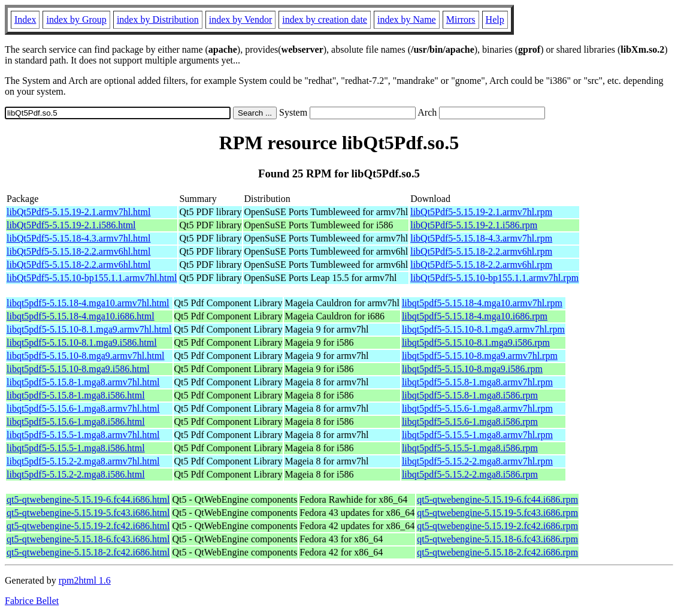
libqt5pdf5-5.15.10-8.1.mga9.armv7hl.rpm (483, 329)
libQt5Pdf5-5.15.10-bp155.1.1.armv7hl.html (92, 278)
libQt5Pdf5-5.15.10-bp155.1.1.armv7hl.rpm (494, 278)
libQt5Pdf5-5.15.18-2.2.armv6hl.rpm (481, 251)
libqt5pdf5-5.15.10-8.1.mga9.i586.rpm (476, 342)
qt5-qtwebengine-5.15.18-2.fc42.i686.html (88, 552)
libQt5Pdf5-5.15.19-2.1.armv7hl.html (78, 212)
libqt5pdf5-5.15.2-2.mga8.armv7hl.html (83, 461)
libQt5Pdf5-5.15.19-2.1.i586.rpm (474, 225)
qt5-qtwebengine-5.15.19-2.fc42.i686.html (88, 526)
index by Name (407, 19)
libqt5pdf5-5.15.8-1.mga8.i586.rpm (470, 395)
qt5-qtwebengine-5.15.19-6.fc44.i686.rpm (497, 499)
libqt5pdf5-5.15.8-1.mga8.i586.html (76, 395)
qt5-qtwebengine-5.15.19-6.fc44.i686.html (88, 499)
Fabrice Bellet (32, 601)
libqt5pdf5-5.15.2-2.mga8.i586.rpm (470, 474)
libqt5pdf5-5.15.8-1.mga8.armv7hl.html (83, 382)
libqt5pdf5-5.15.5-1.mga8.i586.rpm (470, 448)
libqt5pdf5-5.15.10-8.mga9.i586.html (78, 369)
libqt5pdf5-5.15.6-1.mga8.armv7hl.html (83, 408)
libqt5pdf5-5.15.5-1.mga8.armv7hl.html (83, 435)
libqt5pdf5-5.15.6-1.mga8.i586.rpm (470, 422)
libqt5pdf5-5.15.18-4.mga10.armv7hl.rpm (482, 303)
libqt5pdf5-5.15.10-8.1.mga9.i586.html (82, 342)
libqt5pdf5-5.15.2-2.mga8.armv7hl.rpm (477, 461)
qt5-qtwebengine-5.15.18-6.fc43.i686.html (88, 539)
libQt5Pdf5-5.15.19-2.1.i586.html (71, 225)
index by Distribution (158, 19)
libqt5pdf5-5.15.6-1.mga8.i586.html (76, 422)
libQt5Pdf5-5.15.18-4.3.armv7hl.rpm (481, 238)
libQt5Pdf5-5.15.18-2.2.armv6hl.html (78, 251)
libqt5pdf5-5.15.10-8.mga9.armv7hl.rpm (480, 356)
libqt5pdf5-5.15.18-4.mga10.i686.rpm (475, 316)
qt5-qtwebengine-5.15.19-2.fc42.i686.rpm (497, 526)
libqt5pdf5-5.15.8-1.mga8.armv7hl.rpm (477, 382)
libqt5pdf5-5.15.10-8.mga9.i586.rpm (472, 369)
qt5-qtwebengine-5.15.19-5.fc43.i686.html (88, 513)
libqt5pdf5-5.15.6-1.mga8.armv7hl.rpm (477, 408)
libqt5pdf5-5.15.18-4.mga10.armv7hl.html (88, 303)
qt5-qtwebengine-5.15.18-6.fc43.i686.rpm (497, 539)
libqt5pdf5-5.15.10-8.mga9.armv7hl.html (86, 356)
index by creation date (325, 19)
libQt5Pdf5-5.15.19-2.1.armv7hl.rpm (481, 212)
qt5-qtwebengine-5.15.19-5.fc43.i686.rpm (497, 513)
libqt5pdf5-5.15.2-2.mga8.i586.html (76, 474)
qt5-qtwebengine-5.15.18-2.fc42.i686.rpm (497, 552)
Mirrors (461, 19)
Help (495, 19)
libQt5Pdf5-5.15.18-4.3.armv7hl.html (78, 238)
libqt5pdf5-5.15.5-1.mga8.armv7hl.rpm (477, 435)
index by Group (76, 19)
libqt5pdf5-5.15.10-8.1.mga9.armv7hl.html (89, 329)
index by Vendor (240, 19)
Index (25, 19)
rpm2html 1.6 (85, 580)
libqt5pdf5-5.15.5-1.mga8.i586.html (76, 448)
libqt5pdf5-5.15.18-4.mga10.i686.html (81, 316)
